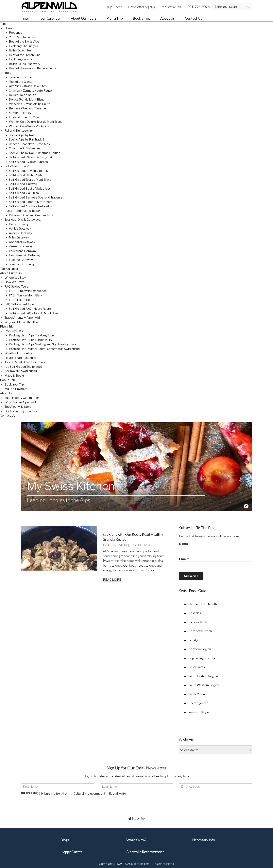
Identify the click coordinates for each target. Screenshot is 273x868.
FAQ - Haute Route (22, 300)
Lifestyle (194, 640)
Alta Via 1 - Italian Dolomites (28, 86)
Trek (8, 73)
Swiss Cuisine (197, 694)
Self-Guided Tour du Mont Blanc (30, 180)
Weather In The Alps (18, 353)
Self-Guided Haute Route (26, 175)
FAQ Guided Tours (17, 287)
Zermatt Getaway (21, 246)
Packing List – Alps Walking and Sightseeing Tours (43, 344)
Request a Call (171, 7)
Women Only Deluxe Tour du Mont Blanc (36, 122)
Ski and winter (116, 794)
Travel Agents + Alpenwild (22, 318)
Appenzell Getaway (22, 242)
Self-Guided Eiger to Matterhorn (31, 202)
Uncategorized (198, 703)
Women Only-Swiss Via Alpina (29, 126)
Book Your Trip (14, 385)
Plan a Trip (7, 327)
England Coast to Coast (25, 117)
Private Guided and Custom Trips (31, 215)
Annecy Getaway (20, 233)
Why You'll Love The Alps (21, 322)
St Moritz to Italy (20, 113)
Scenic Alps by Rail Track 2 (27, 140)
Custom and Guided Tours (22, 211)
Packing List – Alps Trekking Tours (32, 335)
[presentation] (51, 803)
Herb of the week (200, 631)
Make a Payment (16, 389)
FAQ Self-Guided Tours (20, 304)
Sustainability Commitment (23, 398)
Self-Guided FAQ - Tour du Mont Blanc (34, 313)
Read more (112, 580)
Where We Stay (15, 278)
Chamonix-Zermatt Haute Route (30, 91)
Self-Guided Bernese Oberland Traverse (36, 198)
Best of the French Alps (25, 55)
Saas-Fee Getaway (22, 264)
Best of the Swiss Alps (24, 42)
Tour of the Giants (21, 82)
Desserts (195, 613)
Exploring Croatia (20, 59)
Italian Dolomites (20, 50)
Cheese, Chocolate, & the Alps (29, 144)
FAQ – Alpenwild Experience (28, 291)
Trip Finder (114, 7)
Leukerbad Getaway (23, 251)
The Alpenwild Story (18, 407)
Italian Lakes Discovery (25, 64)
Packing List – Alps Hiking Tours (30, 340)
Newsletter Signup (141, 7)
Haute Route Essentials (21, 358)
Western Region (199, 712)
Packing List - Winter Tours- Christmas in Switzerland (44, 349)
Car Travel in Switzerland (21, 371)
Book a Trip (8, 380)
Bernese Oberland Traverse (27, 108)
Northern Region (200, 649)
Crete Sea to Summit (23, 37)
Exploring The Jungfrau (24, 46)
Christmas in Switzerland (25, 148)
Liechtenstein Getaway (25, 255)
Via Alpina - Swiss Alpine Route (30, 104)
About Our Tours (11, 273)
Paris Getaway (19, 224)
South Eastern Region (203, 676)
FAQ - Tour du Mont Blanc (26, 295)
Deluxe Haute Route (23, 95)
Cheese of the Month (203, 604)
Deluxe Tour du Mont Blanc (27, 100)
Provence (16, 33)
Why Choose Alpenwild (20, 402)
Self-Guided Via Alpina (24, 193)
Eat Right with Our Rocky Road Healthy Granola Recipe (133, 537)
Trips (3, 24)
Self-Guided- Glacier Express (28, 162)
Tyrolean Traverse (21, 77)
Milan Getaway (19, 237)
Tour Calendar (9, 269)
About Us (6, 393)
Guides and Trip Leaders (21, 411)
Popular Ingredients (202, 658)
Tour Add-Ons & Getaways (23, 220)
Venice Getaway (20, 229)
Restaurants (197, 667)
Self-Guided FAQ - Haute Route (30, 309)
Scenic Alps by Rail (21, 135)
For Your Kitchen (199, 622)
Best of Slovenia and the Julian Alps (32, 68)
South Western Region (204, 685)
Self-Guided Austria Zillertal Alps (31, 206)
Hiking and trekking (52, 794)
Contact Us (8, 416)
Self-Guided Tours (17, 166)
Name (216, 549)
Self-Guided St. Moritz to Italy (29, 171)
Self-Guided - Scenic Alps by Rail (31, 157)
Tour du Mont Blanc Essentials (25, 362)
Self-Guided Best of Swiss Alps (30, 189)
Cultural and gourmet (86, 794)
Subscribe (136, 818)
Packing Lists (15, 331)
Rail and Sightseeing (19, 131)
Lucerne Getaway (21, 260)
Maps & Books (15, 376)
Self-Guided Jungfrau (23, 184)
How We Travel (15, 282)
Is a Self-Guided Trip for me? (23, 367)
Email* (216, 564)
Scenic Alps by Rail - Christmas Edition (34, 153)
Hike (8, 28)
